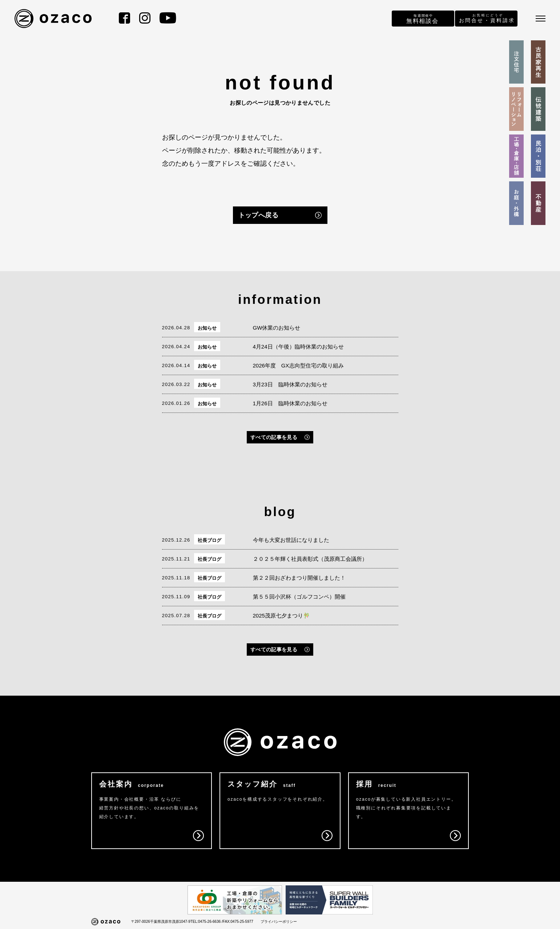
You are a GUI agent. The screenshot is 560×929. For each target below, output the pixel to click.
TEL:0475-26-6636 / (207, 922)
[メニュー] (541, 19)
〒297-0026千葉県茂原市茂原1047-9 (161, 922)
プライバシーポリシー (279, 922)
